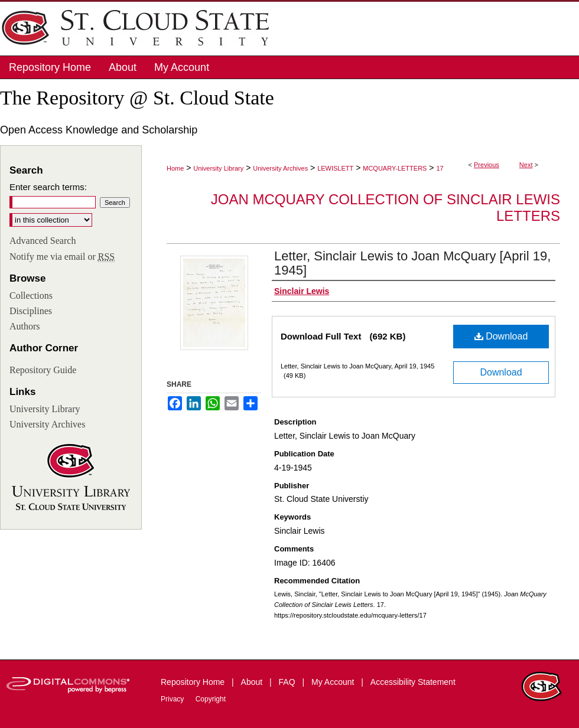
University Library (218, 168)
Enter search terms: (48, 187)
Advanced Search (43, 241)
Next (526, 165)
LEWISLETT (335, 168)
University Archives (280, 168)
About (253, 682)
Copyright (211, 699)
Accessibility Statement (413, 682)
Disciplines (31, 311)
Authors (25, 326)
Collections (31, 296)
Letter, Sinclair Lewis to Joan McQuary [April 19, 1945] (412, 263)
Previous (487, 165)
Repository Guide (43, 370)
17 (440, 168)
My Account (334, 682)
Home (175, 168)
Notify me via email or (62, 257)
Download (501, 336)
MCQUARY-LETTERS (395, 168)
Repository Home (194, 682)
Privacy (173, 699)
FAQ (288, 682)
